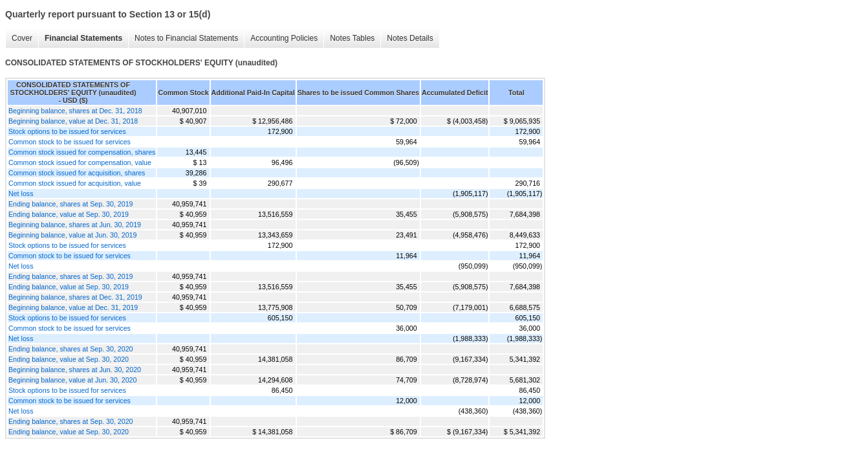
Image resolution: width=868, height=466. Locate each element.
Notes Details (410, 38)
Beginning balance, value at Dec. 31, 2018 (73, 121)
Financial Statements (83, 38)
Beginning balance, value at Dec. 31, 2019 (73, 307)
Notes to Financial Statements (186, 38)
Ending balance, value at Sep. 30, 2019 (69, 214)
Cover (22, 38)
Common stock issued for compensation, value (80, 162)
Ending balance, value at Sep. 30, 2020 (69, 359)
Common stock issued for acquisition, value (75, 183)
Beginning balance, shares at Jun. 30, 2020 (75, 370)
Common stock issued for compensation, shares (82, 152)
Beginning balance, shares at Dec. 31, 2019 (75, 297)
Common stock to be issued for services (70, 142)
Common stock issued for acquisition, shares (77, 173)
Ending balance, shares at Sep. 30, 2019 (71, 204)
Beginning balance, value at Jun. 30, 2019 (72, 235)
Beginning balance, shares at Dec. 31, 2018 (75, 111)
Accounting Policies (284, 38)
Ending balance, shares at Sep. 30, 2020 (71, 349)
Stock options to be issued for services (67, 131)
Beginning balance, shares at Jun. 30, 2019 (75, 225)
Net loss (21, 194)
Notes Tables (352, 38)
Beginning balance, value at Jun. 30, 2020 (72, 380)
